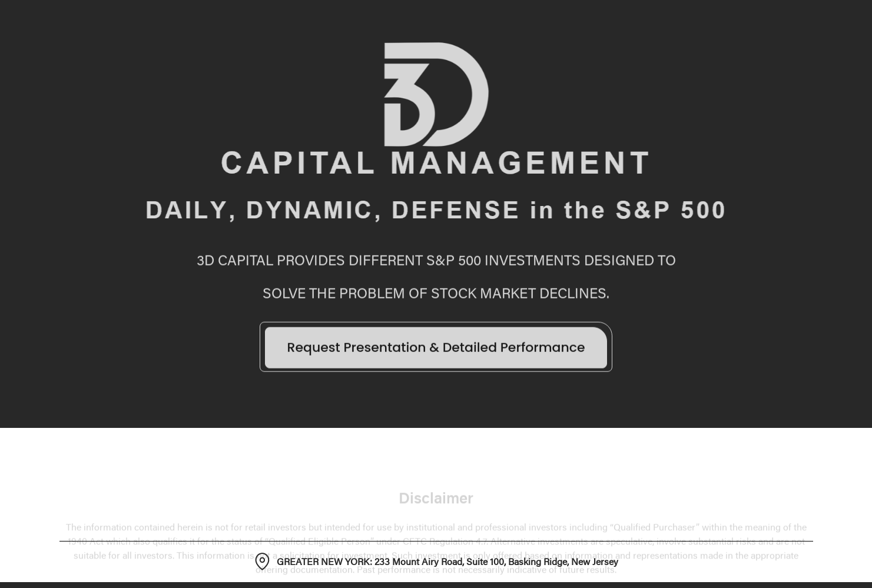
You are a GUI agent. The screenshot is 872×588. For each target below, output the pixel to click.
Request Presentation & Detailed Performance (436, 350)
